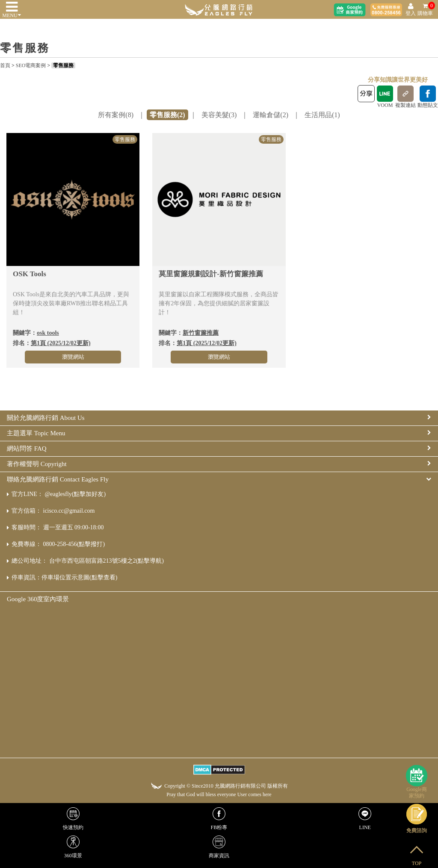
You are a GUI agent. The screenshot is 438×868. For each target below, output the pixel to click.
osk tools (48, 333)
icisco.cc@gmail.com (69, 511)
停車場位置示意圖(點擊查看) (79, 577)
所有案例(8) (116, 115)
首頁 (5, 65)
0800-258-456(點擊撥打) (74, 544)
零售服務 (63, 65)
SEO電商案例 (31, 65)
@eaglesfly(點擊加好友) (75, 494)
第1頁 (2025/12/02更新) (61, 343)
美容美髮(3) (219, 115)
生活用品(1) (322, 115)
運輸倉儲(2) (271, 115)
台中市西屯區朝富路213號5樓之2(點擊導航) (107, 561)
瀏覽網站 (73, 357)
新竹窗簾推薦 (201, 333)
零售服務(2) (167, 115)
